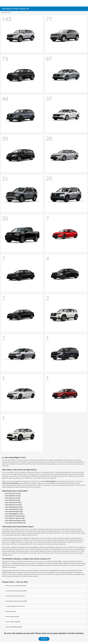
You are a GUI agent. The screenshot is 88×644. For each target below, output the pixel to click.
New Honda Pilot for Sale (13, 500)
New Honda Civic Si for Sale (13, 505)
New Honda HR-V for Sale (13, 496)
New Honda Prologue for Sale (14, 512)
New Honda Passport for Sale (14, 509)
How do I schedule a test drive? (12, 617)
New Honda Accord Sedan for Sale (15, 521)
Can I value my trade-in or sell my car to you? (15, 606)
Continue (44, 639)
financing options (51, 481)
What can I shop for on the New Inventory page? (16, 586)
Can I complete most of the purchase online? (15, 596)
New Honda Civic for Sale (13, 498)
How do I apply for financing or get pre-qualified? (16, 601)
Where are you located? (11, 611)
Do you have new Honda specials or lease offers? (16, 591)
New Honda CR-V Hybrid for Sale (15, 516)
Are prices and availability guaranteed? (14, 627)
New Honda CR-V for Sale (13, 494)
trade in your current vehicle (10, 483)
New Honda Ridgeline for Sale (14, 514)
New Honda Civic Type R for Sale (15, 518)
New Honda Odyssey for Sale (14, 507)
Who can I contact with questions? (13, 622)
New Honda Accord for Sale (13, 503)
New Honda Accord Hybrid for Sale (15, 523)
